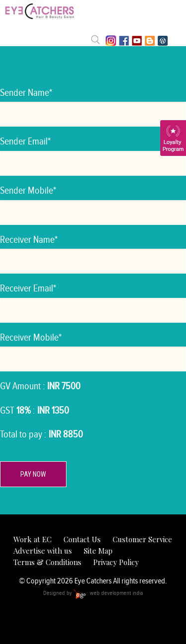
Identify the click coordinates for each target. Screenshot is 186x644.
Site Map (98, 551)
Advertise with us (43, 551)
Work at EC (32, 539)
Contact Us (82, 539)
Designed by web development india (93, 593)
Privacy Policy (116, 562)
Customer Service (142, 539)
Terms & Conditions (47, 562)
